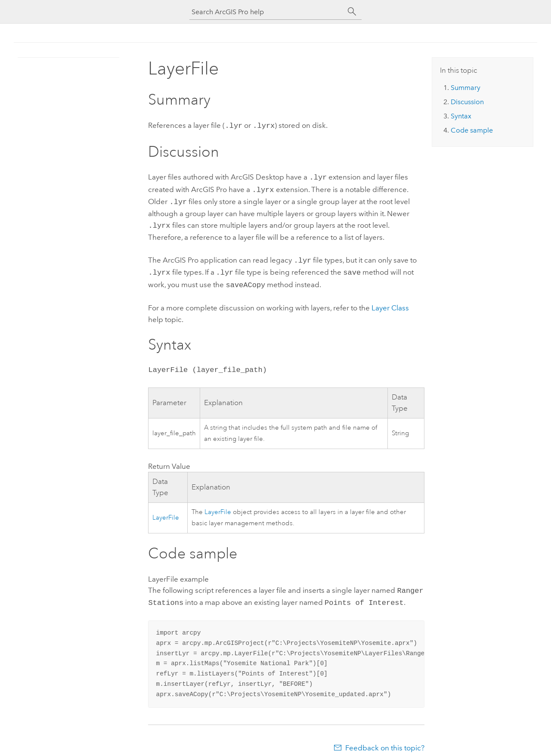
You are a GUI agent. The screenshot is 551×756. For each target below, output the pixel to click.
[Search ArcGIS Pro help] (267, 12)
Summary (466, 88)
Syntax (461, 116)
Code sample (472, 130)
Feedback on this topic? (385, 739)
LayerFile (166, 511)
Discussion (467, 102)
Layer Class (390, 301)
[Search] (352, 12)
